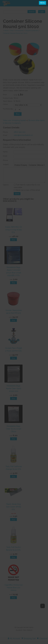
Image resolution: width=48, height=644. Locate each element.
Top (43, 609)
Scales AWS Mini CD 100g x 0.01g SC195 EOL (14, 233)
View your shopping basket (14, 121)
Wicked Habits (28, 631)
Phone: (6, 133)
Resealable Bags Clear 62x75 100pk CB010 (13, 432)
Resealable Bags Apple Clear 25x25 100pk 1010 (13, 392)
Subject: (6, 165)
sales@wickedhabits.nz (23, 136)
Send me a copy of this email (27, 194)
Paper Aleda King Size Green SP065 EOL (13, 510)
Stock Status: (8, 102)
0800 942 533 (20, 133)
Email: (5, 136)
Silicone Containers (32, 31)
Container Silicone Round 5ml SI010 (15, 33)
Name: (5, 152)
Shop (12, 31)
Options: (6, 188)
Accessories (19, 31)
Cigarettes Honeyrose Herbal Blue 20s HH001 (14, 591)
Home (6, 31)
